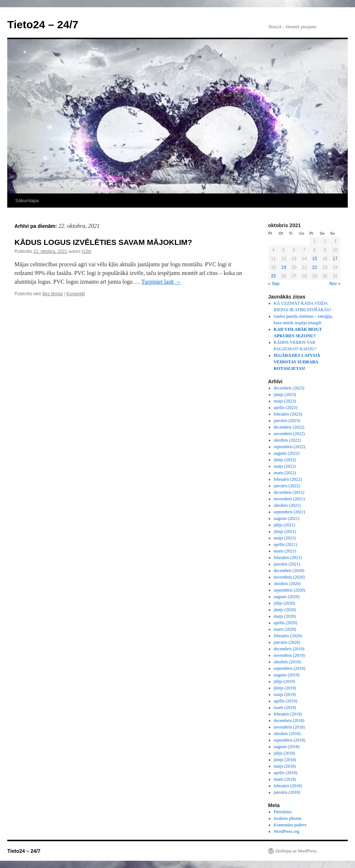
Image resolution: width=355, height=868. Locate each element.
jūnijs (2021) (285, 531)
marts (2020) (285, 629)
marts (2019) (285, 708)
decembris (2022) (289, 427)
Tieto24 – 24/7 (43, 24)
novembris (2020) (289, 577)
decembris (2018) (289, 721)
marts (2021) (285, 551)
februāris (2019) (288, 714)
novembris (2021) (289, 499)
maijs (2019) (285, 694)
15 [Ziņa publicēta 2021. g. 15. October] (315, 259)
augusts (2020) (287, 597)
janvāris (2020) (287, 642)
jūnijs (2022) (285, 460)
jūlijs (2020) (285, 603)
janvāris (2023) (287, 421)
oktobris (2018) (287, 734)
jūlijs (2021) (285, 525)
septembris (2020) (290, 590)
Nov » (335, 284)
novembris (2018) (289, 727)
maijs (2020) (285, 616)
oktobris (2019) (287, 662)
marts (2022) (285, 473)
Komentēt (76, 294)
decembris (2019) (289, 649)
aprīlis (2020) (286, 623)
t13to (86, 251)
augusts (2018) (287, 747)
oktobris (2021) (287, 505)
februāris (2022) (288, 479)
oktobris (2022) (287, 440)
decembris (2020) (289, 571)
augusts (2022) (287, 453)
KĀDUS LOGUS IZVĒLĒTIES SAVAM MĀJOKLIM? (103, 242)
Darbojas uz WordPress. (296, 851)
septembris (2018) (290, 740)
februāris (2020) (288, 636)
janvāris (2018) (287, 792)
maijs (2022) (285, 466)
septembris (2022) (290, 447)
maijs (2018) (285, 766)
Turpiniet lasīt (161, 282)
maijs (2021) (285, 538)
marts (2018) (285, 779)
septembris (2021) (290, 512)
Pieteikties (283, 812)
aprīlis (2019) (286, 701)
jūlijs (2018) (285, 753)
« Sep (274, 284)
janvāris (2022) (287, 486)
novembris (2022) (289, 434)
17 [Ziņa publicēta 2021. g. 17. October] (335, 259)
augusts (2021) (287, 518)
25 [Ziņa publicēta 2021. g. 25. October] (273, 276)
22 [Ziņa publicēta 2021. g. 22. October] (315, 267)
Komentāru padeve (290, 825)
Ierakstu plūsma (288, 818)
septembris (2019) (290, 668)
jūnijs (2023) (285, 395)
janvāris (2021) (287, 564)
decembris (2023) (289, 388)
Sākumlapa (27, 201)
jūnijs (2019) (285, 688)
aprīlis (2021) (286, 544)
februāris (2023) (288, 414)
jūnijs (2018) (285, 760)
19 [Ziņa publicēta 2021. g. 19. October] (283, 267)
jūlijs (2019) (285, 681)
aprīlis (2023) (286, 408)
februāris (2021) (288, 558)
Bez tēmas (53, 294)
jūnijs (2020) (285, 610)
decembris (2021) (289, 492)
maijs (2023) (285, 401)
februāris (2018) (288, 786)
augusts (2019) (287, 675)
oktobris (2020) (287, 584)
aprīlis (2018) (286, 773)
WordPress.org (287, 831)
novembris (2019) (289, 655)
